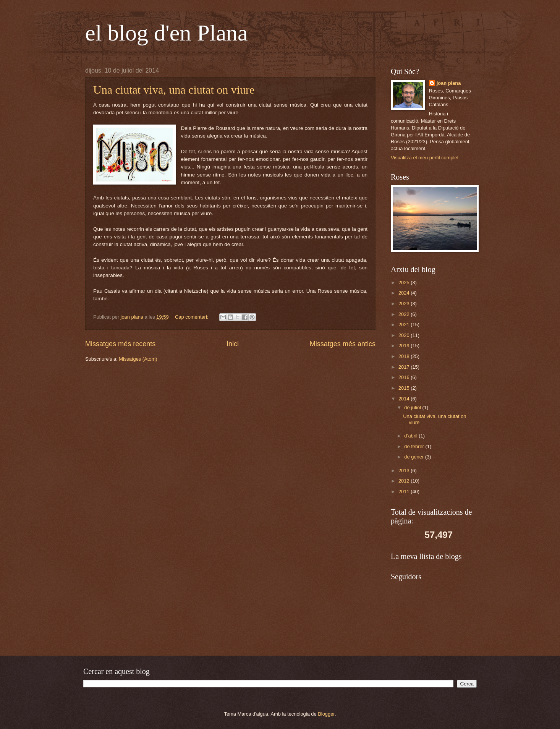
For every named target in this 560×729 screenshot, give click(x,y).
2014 (405, 399)
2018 (405, 356)
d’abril (411, 436)
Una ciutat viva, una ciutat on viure (174, 90)
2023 (405, 304)
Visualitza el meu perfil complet (425, 158)
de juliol (413, 407)
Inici (233, 344)
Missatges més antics (343, 344)
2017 (405, 367)
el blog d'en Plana (167, 33)
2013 (405, 471)
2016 (405, 377)
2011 (405, 492)
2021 (405, 325)
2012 (405, 481)
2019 (405, 346)
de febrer (415, 446)
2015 (405, 388)
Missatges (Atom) (138, 359)
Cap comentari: (192, 317)
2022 (405, 314)
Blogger (326, 714)
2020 (405, 335)
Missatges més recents (120, 344)
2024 (405, 293)
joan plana (449, 83)
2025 (405, 283)
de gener (414, 457)
